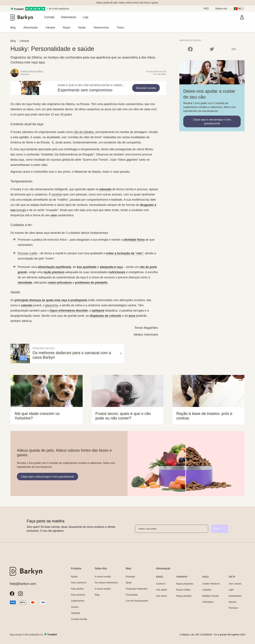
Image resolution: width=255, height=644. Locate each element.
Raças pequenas (185, 584)
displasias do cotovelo (105, 316)
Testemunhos (101, 28)
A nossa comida (103, 577)
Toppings (76, 613)
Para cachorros (79, 583)
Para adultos (77, 589)
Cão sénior (161, 596)
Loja (86, 17)
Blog (13, 28)
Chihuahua (208, 602)
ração (54, 272)
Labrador (207, 590)
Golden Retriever (211, 584)
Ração (74, 577)
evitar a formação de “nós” (125, 253)
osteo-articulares (60, 283)
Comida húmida (79, 619)
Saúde (82, 28)
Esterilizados (235, 596)
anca (132, 316)
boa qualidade (87, 267)
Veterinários (69, 17)
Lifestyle (50, 28)
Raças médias (183, 590)
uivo (54, 215)
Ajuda (129, 583)
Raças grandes (184, 596)
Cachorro (161, 584)
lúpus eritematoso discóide (69, 311)
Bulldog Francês (211, 596)
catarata (26, 305)
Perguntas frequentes (137, 589)
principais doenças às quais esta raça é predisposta (51, 300)
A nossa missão (103, 589)
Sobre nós (221, 9)
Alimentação (31, 28)
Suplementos (78, 601)
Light (231, 590)
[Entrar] (242, 17)
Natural (232, 602)
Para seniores (78, 595)
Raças (67, 28)
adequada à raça (111, 267)
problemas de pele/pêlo (91, 283)
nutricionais (117, 272)
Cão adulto (161, 590)
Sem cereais (235, 584)
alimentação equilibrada (54, 267)
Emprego (130, 577)
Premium (233, 608)
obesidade (25, 283)
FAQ (206, 9)
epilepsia (98, 311)
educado (105, 189)
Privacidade (132, 595)
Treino (120, 28)
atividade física (134, 240)
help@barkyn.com (23, 584)
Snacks (75, 607)
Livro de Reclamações (137, 601)
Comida (49, 17)
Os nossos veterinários (106, 583)
